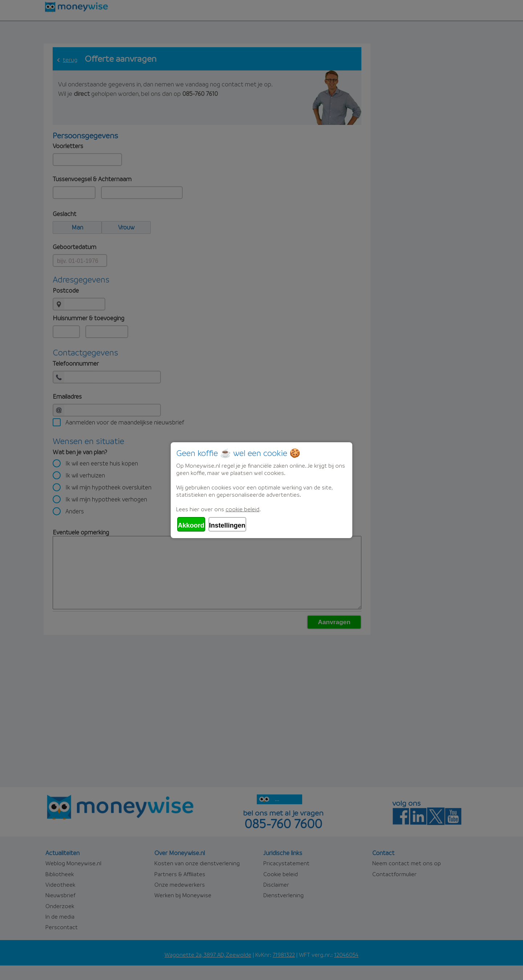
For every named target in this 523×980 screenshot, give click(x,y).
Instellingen (227, 525)
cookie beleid (242, 509)
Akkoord (191, 525)
